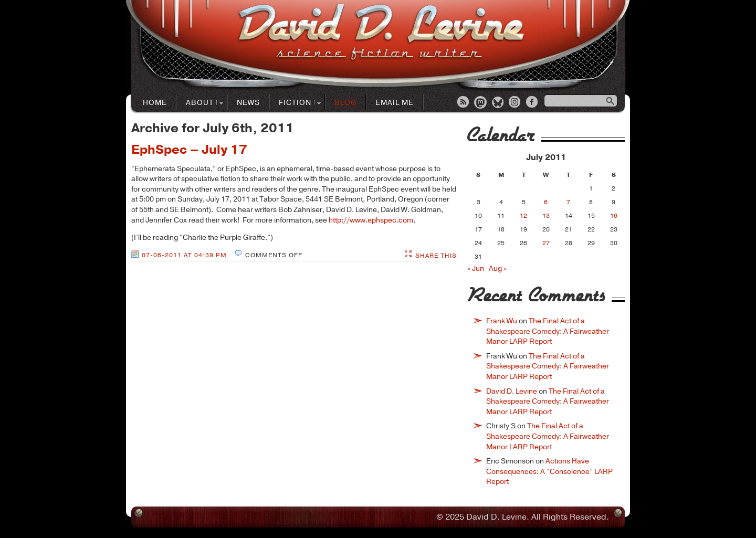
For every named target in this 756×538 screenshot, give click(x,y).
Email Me (395, 103)
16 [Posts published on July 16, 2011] (614, 216)
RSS (464, 103)
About (200, 103)
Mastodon (481, 103)
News (248, 103)
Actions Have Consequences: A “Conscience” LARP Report (549, 471)
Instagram (516, 103)
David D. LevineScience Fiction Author (381, 33)
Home (155, 103)
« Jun (476, 268)
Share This (436, 256)
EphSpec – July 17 (189, 150)
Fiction (295, 103)
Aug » (498, 268)
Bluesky (498, 103)
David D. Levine (512, 391)
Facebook (533, 103)
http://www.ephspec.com (371, 220)
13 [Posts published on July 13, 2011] (546, 216)
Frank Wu (502, 321)
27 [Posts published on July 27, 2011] (546, 243)
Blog (345, 103)
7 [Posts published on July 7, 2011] (568, 202)
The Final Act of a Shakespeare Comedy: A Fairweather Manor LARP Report (548, 331)
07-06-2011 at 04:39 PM (184, 255)
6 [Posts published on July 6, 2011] (546, 202)
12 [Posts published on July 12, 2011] (523, 216)
